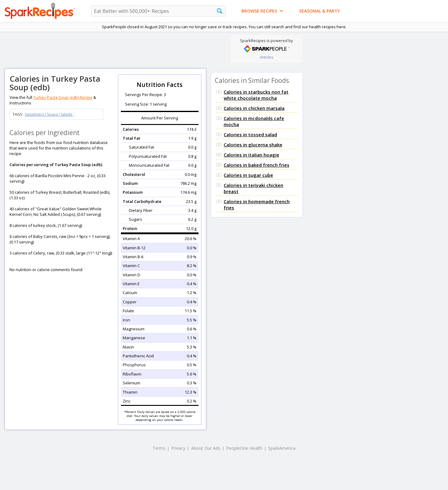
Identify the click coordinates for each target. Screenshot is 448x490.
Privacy (178, 448)
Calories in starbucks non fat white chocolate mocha (256, 95)
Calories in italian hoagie (251, 155)
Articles (267, 57)
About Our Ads (206, 448)
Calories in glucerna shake (253, 145)
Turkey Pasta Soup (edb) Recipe (63, 97)
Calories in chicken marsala (254, 108)
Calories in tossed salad (250, 134)
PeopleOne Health (244, 448)
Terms (159, 448)
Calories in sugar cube (248, 175)
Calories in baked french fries (257, 165)
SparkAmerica (282, 448)
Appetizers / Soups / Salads (49, 114)
